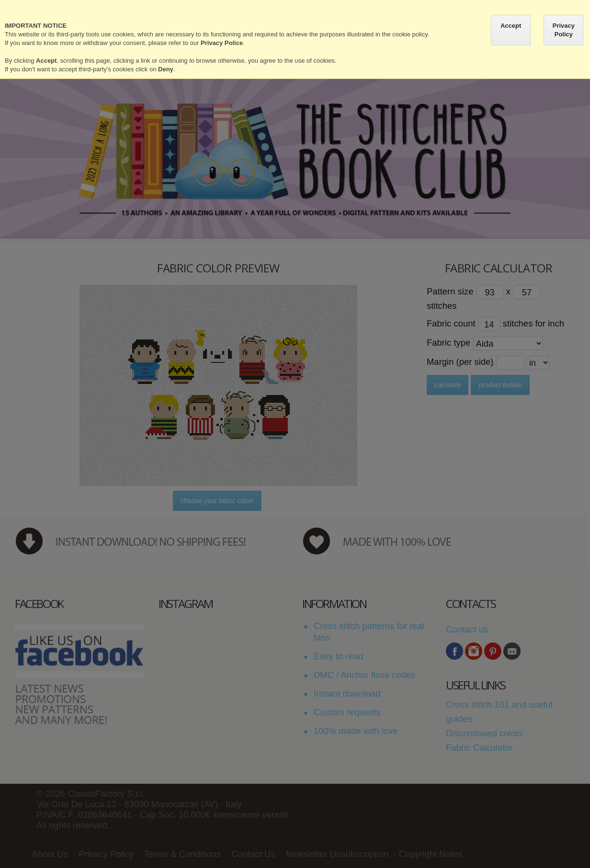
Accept (511, 26)
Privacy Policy (564, 30)
